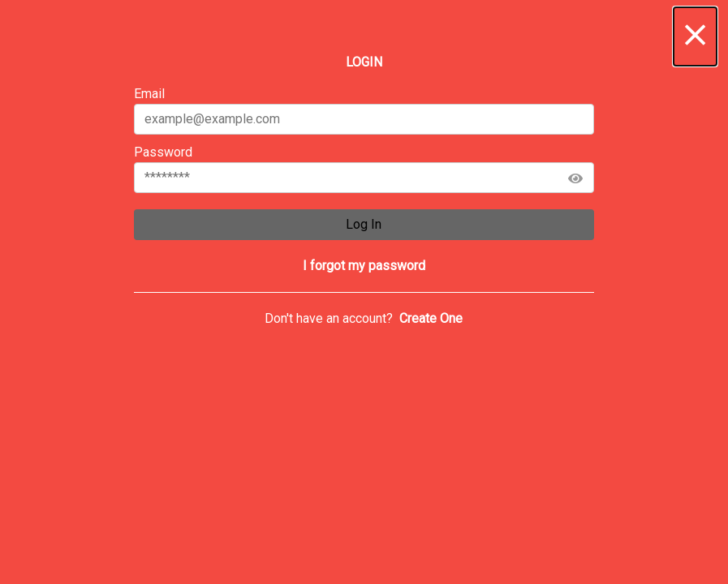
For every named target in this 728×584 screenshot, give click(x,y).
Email (364, 110)
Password (364, 169)
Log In (364, 224)
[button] (695, 36)
